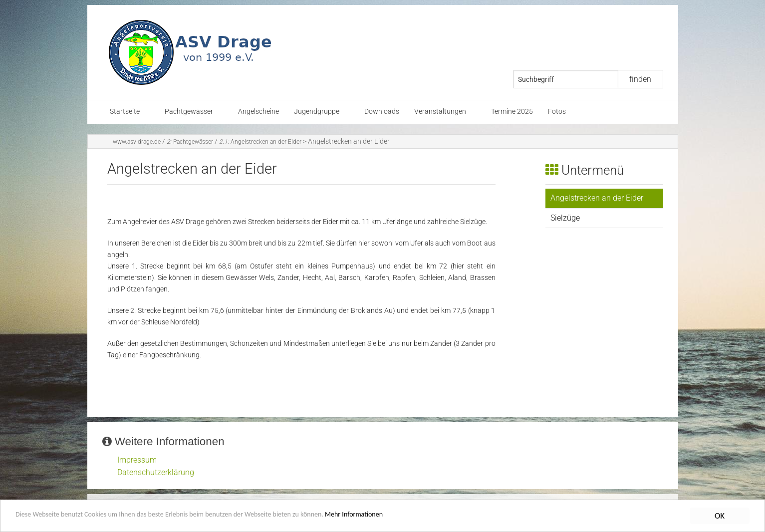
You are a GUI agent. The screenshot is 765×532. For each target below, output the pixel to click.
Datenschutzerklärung (156, 472)
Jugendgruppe (317, 112)
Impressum (137, 460)
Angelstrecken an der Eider (260, 142)
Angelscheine (258, 112)
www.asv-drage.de (137, 142)
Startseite (125, 112)
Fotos (557, 112)
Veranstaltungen (440, 112)
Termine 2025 (512, 112)
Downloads (382, 112)
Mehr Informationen (426, 517)
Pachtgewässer (189, 112)
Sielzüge (565, 218)
